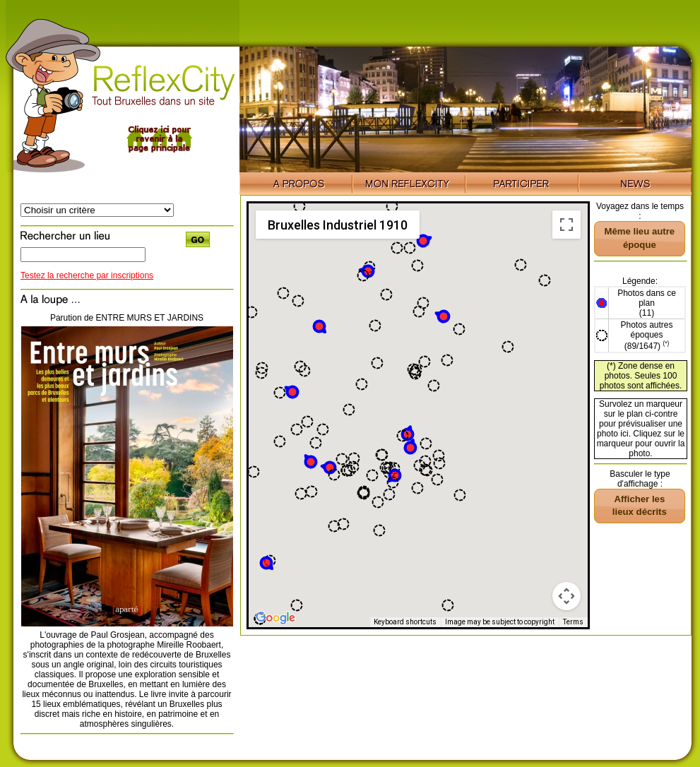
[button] (442, 316)
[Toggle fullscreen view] (566, 225)
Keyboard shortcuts (405, 622)
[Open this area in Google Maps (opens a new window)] (275, 618)
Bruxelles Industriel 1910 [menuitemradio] (338, 225)
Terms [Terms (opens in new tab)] (573, 622)
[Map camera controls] (566, 596)
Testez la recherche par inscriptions (87, 275)
